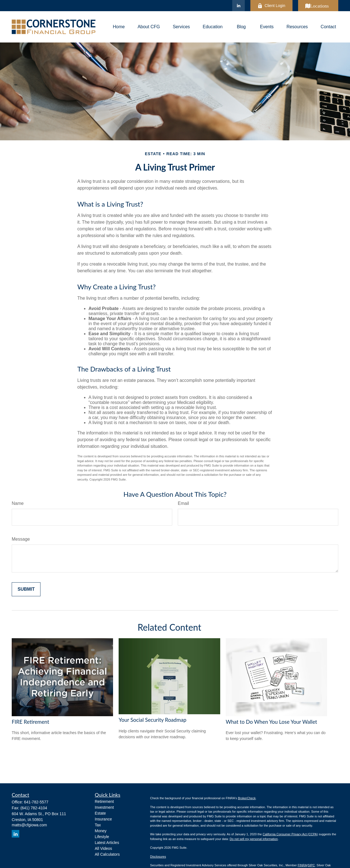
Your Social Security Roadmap (152, 720)
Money (101, 831)
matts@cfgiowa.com (29, 825)
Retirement (104, 801)
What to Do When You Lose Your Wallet (271, 722)
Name (18, 503)
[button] (119, 27)
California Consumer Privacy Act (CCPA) (290, 834)
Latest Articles (107, 843)
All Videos (104, 848)
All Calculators (107, 854)
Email (183, 503)
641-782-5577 (36, 802)
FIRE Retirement (30, 722)
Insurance (103, 819)
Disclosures (158, 857)
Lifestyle (102, 837)
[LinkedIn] (238, 6)
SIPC (311, 865)
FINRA (302, 865)
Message (21, 539)
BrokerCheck (247, 798)
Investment (104, 807)
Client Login (271, 6)
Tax (98, 825)
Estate (100, 813)
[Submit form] (26, 589)
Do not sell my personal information (254, 839)
